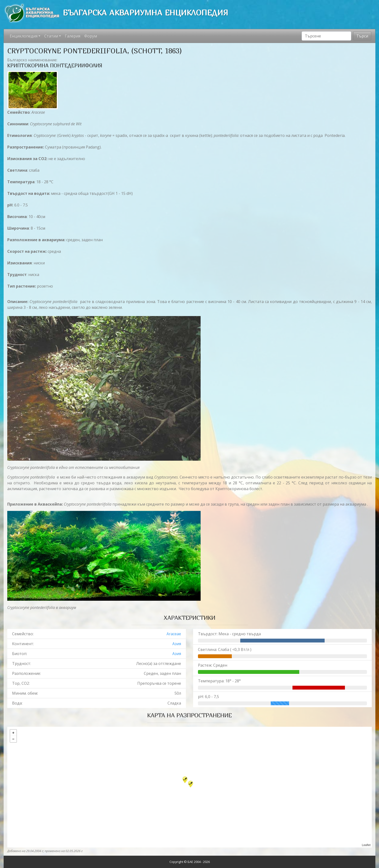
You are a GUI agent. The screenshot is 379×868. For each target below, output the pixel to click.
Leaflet (366, 845)
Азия (177, 644)
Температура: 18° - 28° (219, 681)
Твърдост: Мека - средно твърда (229, 634)
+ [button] (13, 733)
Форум (91, 36)
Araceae (174, 634)
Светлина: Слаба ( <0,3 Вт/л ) (225, 649)
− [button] (13, 739)
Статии (51, 36)
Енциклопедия (24, 36)
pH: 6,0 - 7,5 (208, 697)
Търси (362, 36)
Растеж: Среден (213, 665)
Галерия (73, 36)
